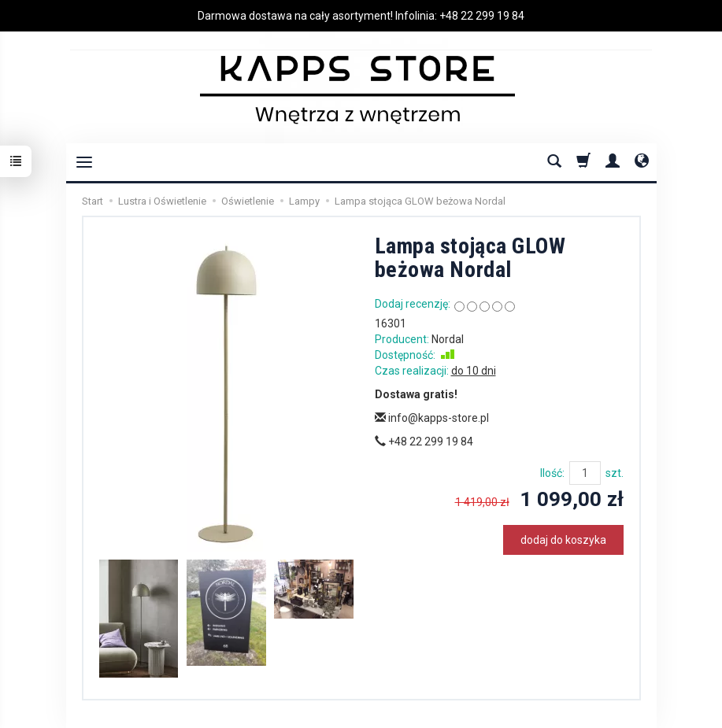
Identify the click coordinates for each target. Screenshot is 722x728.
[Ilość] (585, 473)
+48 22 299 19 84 (482, 16)
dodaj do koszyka (563, 540)
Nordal (448, 339)
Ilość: (552, 473)
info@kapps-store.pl (432, 418)
